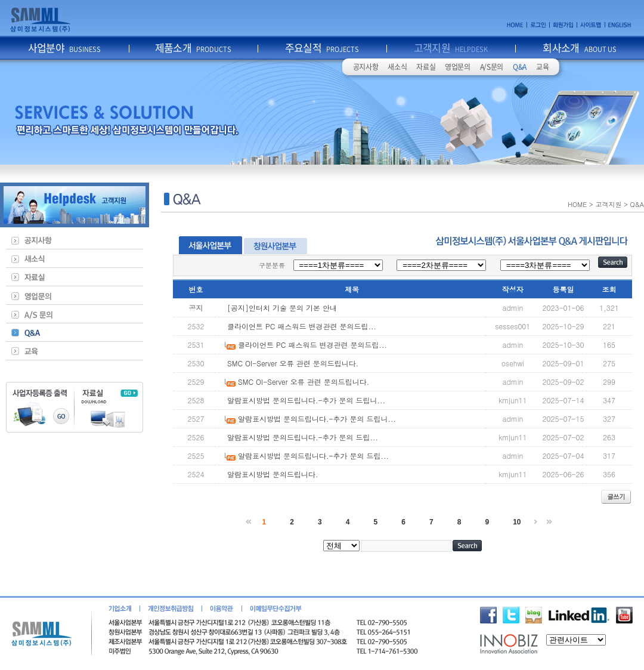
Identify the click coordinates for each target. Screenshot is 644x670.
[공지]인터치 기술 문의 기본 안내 (282, 308)
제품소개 (193, 47)
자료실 (426, 67)
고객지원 (451, 47)
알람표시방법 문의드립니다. (273, 474)
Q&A (520, 67)
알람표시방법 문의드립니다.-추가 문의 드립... (303, 437)
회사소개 (580, 47)
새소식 (397, 67)
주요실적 (322, 47)
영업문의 (458, 67)
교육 (542, 67)
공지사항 (366, 67)
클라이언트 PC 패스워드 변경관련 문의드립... (302, 326)
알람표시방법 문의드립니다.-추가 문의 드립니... (306, 400)
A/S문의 (492, 67)
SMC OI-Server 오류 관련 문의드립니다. (293, 363)
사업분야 (65, 47)
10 (517, 522)
